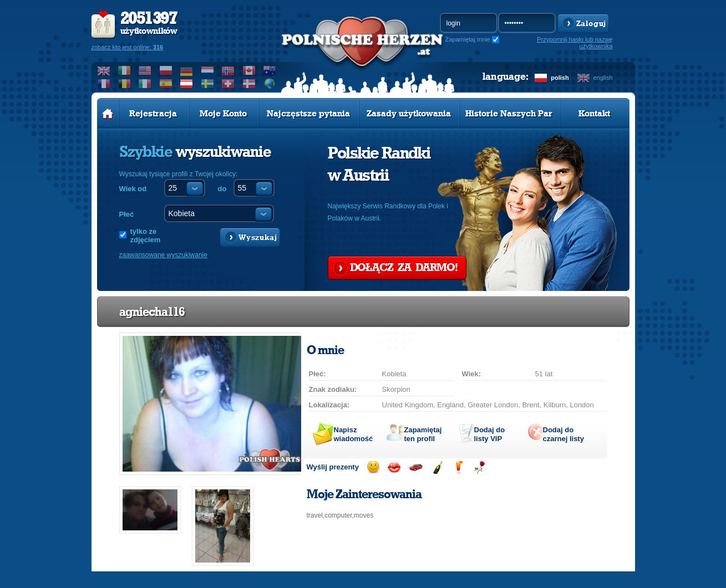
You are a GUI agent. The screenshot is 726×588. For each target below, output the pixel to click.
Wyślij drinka (458, 467)
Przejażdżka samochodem (416, 467)
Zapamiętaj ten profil (423, 434)
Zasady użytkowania (409, 114)
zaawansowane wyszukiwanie (163, 255)
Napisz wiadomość (354, 434)
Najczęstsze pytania (308, 114)
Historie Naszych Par (509, 114)
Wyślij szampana (437, 467)
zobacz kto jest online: (128, 47)
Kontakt (594, 114)
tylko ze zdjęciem (146, 236)
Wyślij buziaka (394, 467)
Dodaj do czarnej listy (563, 434)
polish (560, 78)
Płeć (127, 214)
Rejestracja (153, 114)
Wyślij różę (479, 467)
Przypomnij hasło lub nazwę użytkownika (575, 43)
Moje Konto (223, 114)
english (603, 78)
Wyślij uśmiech (373, 467)
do (222, 189)
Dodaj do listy (490, 434)
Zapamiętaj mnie (468, 39)
